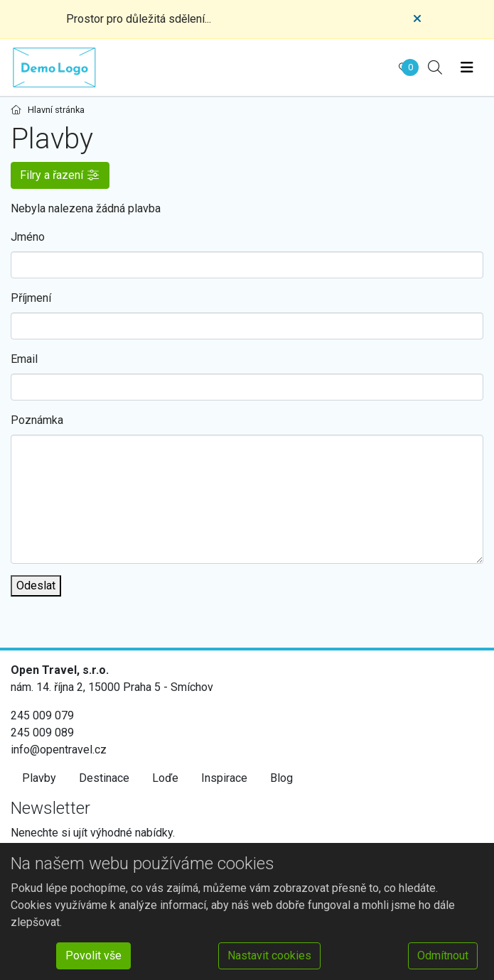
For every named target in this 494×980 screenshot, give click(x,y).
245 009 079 (42, 715)
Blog (281, 778)
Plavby (39, 778)
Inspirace (224, 778)
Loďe (165, 778)
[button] (60, 175)
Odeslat (36, 586)
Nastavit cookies (269, 956)
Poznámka (37, 420)
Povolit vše (93, 956)
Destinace (104, 778)
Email (24, 359)
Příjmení (31, 298)
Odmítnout (443, 956)
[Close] (417, 19)
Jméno (28, 237)
